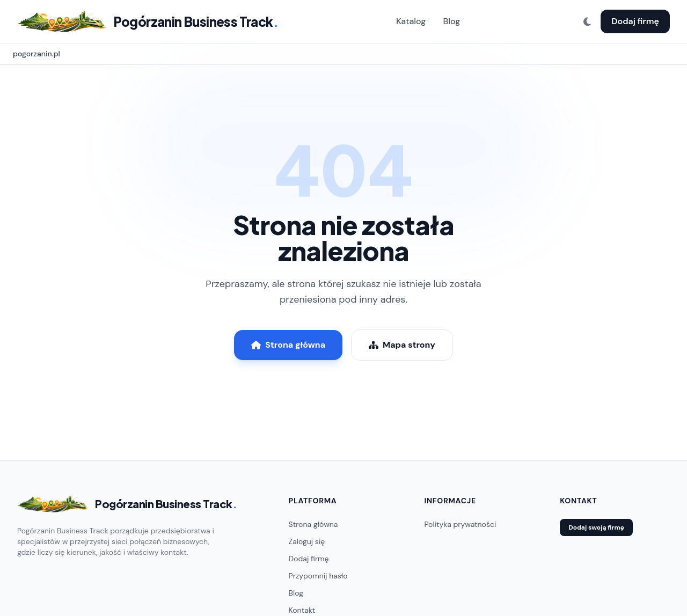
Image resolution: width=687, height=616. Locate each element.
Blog (451, 21)
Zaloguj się (307, 541)
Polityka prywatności (460, 524)
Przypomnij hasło (318, 576)
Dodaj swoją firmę (596, 527)
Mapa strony (402, 345)
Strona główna (288, 345)
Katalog (411, 21)
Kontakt (302, 610)
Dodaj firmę (635, 21)
